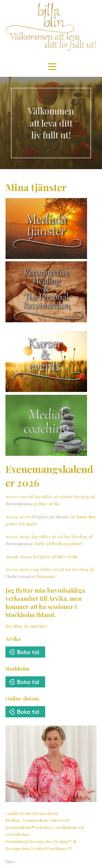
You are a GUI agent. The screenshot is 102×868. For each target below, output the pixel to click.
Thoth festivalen (20, 576)
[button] (52, 67)
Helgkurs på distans (50, 517)
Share (11, 861)
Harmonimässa (19, 504)
